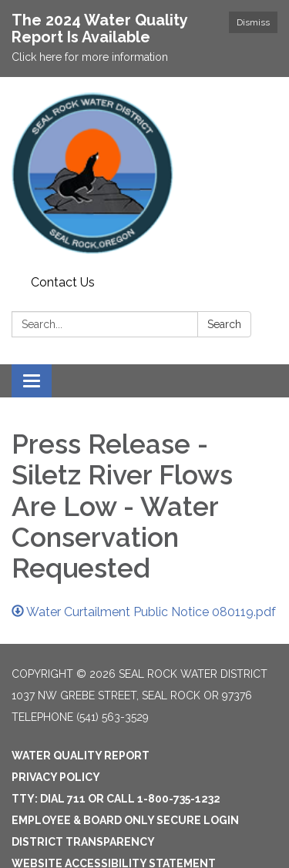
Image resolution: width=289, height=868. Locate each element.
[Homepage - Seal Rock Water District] (144, 173)
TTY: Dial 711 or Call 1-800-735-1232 (116, 799)
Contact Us (63, 282)
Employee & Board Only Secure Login (125, 820)
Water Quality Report (81, 756)
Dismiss (253, 22)
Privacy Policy (56, 777)
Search (224, 324)
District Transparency (83, 842)
